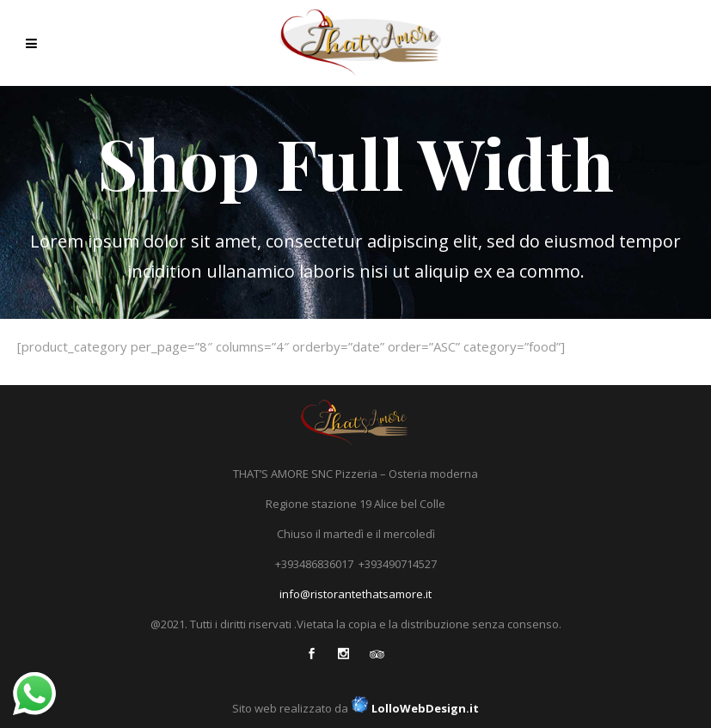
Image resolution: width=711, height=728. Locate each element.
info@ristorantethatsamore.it (355, 594)
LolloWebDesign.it (414, 708)
